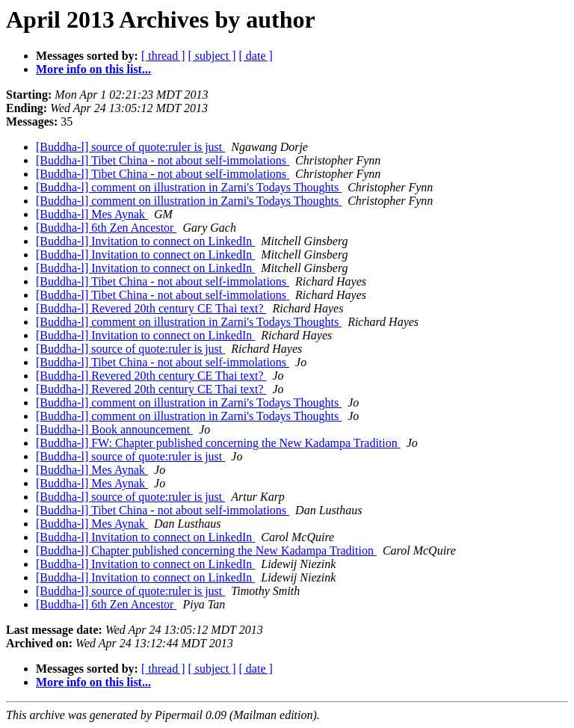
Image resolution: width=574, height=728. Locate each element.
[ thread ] (163, 56)
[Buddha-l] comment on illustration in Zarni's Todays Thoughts (189, 187)
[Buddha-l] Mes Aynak (92, 214)
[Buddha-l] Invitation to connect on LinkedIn (145, 241)
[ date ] (256, 56)
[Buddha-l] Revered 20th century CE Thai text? (151, 308)
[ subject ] (212, 56)
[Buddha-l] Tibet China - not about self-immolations (163, 160)
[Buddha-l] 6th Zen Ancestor (106, 228)
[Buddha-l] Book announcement (114, 429)
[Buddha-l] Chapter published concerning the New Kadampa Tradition (206, 550)
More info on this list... (93, 69)
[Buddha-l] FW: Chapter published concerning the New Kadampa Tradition (218, 443)
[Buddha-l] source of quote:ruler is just (130, 147)
